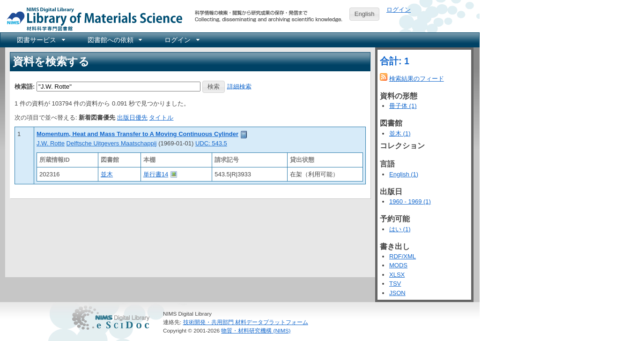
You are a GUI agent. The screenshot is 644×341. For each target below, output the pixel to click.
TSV (395, 284)
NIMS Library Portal (92, 19)
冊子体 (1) (403, 106)
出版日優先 (132, 117)
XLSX (397, 275)
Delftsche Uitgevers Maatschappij (112, 143)
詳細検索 (239, 86)
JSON (397, 293)
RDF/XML (403, 256)
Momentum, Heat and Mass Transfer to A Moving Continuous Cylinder (137, 134)
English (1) (404, 174)
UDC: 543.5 (211, 143)
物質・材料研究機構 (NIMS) (256, 330)
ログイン (399, 10)
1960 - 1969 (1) (410, 201)
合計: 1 (395, 61)
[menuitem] (40, 40)
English (365, 14)
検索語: (25, 86)
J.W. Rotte (51, 143)
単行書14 (156, 174)
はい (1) (400, 229)
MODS (398, 265)
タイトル (161, 117)
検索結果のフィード (417, 79)
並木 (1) (400, 133)
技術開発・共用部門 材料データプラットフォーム (246, 322)
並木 (107, 174)
